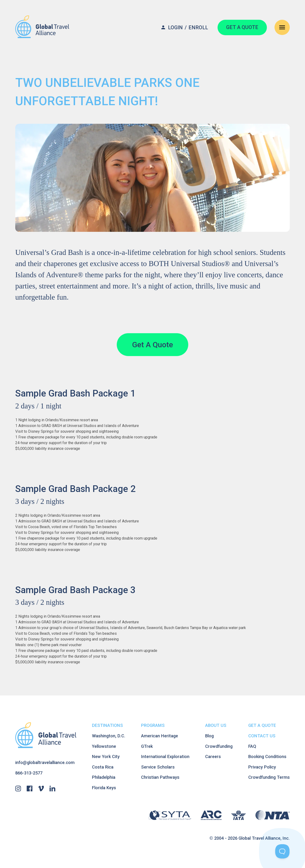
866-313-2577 (29, 773)
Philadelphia (104, 777)
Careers (213, 756)
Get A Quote (152, 345)
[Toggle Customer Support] (282, 851)
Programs (153, 725)
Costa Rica (103, 767)
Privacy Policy (262, 767)
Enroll (198, 27)
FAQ (252, 746)
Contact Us (262, 736)
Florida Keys (104, 788)
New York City (106, 756)
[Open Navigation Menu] (282, 27)
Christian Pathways (160, 777)
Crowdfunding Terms (269, 777)
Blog (209, 736)
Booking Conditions (267, 756)
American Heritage (160, 736)
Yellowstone (104, 746)
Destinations (107, 725)
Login (175, 27)
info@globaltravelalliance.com (45, 762)
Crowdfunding (219, 746)
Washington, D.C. (109, 736)
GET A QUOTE (242, 27)
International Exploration (165, 756)
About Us (216, 725)
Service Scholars (158, 767)
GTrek (147, 746)
